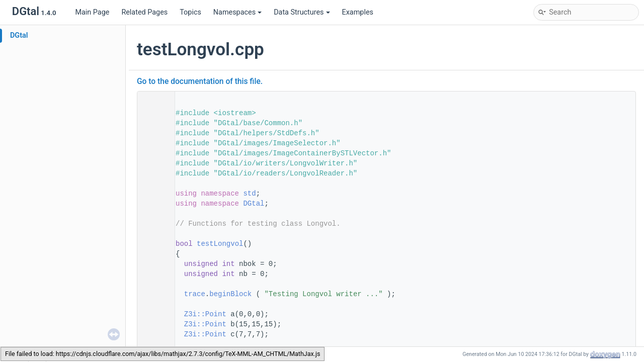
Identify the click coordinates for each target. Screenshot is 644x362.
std (249, 194)
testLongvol (220, 244)
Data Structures (302, 12)
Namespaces (237, 12)
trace (195, 294)
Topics (190, 12)
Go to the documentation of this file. (200, 81)
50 (153, 244)
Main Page (92, 12)
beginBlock (230, 294)
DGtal (19, 35)
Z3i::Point (205, 314)
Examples (358, 12)
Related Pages (144, 12)
